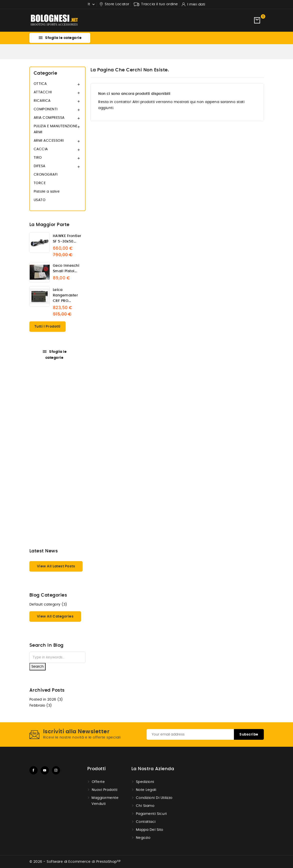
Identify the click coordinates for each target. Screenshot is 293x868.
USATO (40, 200)
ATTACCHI (43, 92)
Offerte (98, 782)
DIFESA (40, 166)
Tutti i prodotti (48, 327)
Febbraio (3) (41, 706)
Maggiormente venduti (105, 801)
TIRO (38, 158)
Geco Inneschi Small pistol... (66, 268)
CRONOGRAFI (46, 175)
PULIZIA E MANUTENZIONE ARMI (56, 129)
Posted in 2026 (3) (46, 700)
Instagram (56, 770)
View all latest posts (56, 566)
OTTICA (40, 84)
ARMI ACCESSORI (49, 141)
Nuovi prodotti (105, 790)
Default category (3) (48, 605)
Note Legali (146, 790)
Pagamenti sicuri (151, 814)
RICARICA (42, 101)
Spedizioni (145, 782)
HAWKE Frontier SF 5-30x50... (67, 239)
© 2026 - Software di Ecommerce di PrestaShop (75, 862)
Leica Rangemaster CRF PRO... (65, 295)
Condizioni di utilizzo (154, 798)
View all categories (55, 617)
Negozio (143, 838)
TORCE (40, 183)
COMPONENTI (46, 109)
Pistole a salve (47, 192)
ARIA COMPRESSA (49, 118)
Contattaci (146, 822)
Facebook (34, 770)
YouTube (45, 770)
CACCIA (41, 149)
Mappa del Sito (150, 830)
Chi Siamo (145, 806)
